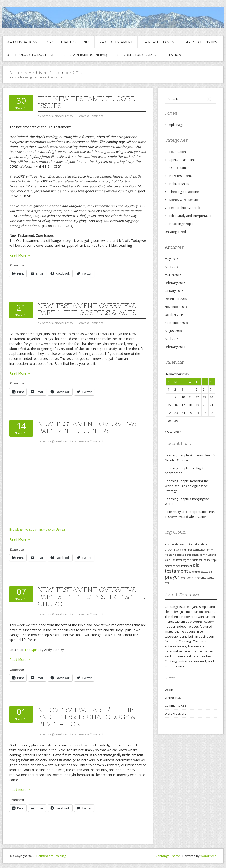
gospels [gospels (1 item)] (181, 555)
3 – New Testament (159, 42)
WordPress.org (176, 713)
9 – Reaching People (179, 224)
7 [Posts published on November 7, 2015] (211, 389)
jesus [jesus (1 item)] (167, 560)
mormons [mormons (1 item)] (170, 566)
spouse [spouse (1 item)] (210, 578)
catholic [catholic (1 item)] (187, 544)
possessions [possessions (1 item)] (206, 572)
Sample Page (174, 125)
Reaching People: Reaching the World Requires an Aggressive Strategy (187, 486)
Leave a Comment (91, 116)
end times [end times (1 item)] (187, 550)
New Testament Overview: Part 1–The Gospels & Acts (87, 309)
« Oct (168, 432)
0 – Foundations (22, 42)
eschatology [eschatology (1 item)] (199, 550)
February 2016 (175, 283)
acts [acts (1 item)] (167, 544)
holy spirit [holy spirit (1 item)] (200, 555)
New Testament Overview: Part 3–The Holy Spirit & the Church (91, 597)
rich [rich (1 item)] (194, 578)
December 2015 (176, 299)
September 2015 (176, 323)
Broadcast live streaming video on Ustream (38, 529)
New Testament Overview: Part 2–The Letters (87, 427)
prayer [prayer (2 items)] (172, 577)
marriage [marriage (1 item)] (212, 560)
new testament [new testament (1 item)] (184, 566)
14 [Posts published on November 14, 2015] (211, 397)
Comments (176, 706)
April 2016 (172, 267)
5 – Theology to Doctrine (31, 55)
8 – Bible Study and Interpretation (149, 55)
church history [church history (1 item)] (173, 550)
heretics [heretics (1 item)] (189, 555)
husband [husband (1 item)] (211, 555)
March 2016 (173, 275)
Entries (173, 698)
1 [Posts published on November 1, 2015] (168, 389)
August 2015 (173, 331)
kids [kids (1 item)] (173, 560)
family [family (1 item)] (209, 550)
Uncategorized (175, 232)
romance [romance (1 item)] (201, 578)
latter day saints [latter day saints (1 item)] (185, 560)
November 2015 (176, 307)
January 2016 (174, 291)
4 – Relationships (202, 42)
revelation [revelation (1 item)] (186, 578)
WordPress (208, 856)
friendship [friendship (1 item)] (170, 555)
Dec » (178, 432)
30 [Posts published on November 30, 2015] (176, 420)
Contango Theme (168, 856)
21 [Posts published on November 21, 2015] (211, 405)
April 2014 (172, 339)
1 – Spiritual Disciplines (68, 42)
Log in (169, 690)
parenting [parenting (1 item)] (194, 572)
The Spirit (32, 650)
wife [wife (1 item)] (167, 583)
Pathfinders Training (51, 856)
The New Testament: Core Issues (86, 102)
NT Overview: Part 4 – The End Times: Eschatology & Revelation (87, 717)
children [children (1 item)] (196, 544)
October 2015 (174, 315)
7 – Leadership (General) (85, 55)
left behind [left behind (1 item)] (200, 560)
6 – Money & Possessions (183, 200)
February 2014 (175, 347)
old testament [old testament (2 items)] (182, 568)
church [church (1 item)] (205, 544)
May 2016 (172, 259)
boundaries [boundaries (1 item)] (176, 544)
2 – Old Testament (116, 42)
